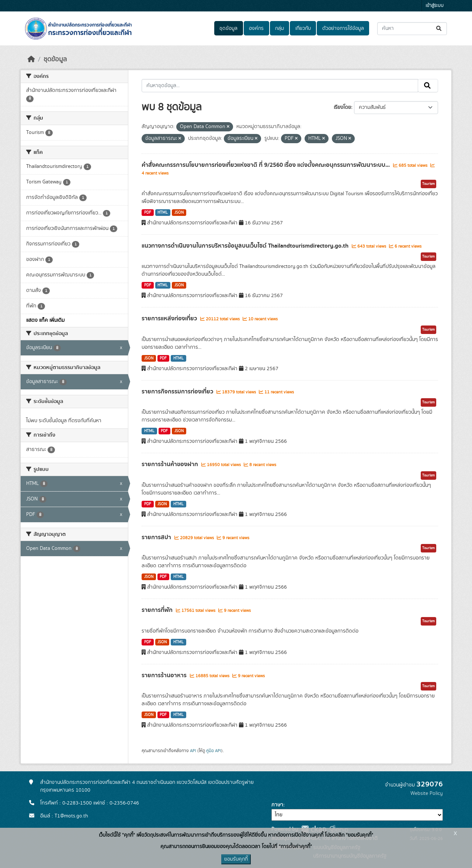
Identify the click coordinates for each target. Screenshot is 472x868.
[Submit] (439, 29)
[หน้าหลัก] (31, 59)
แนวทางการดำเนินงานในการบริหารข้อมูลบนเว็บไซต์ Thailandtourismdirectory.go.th (246, 246)
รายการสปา (157, 537)
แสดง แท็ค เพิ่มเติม (45, 320)
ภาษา (277, 805)
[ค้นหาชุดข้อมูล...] (412, 29)
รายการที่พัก (158, 610)
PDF (148, 213)
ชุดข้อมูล (228, 28)
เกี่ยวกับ (303, 28)
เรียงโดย (342, 107)
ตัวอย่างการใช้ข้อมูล (343, 28)
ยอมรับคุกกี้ (236, 859)
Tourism (428, 184)
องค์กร (256, 28)
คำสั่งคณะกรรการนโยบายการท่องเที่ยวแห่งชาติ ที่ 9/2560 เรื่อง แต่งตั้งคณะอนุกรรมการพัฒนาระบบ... (266, 165)
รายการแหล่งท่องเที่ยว (170, 318)
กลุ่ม (280, 28)
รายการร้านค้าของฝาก (171, 464)
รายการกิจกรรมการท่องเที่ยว (178, 392)
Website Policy (427, 793)
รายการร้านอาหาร (165, 675)
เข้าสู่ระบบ (435, 6)
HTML (163, 213)
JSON (179, 213)
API (193, 751)
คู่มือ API (214, 751)
